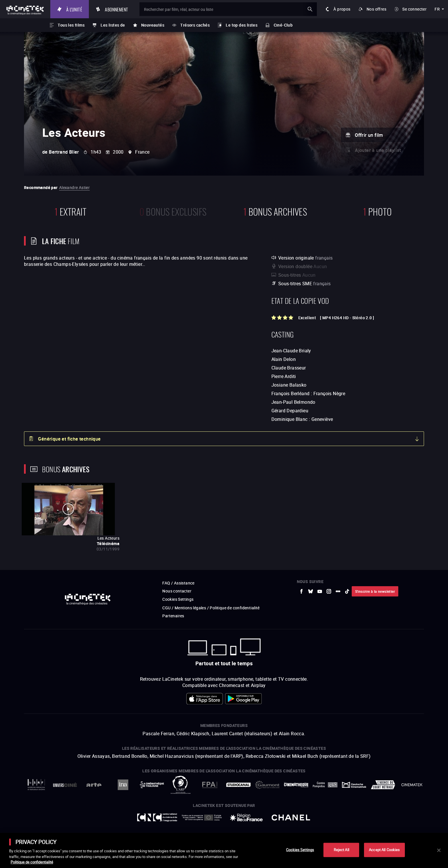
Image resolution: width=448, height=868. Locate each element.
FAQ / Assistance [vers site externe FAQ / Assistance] (178, 583)
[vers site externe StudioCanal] (238, 785)
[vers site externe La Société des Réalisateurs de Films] (36, 785)
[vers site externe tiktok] (347, 591)
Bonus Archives (275, 211)
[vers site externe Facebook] (301, 591)
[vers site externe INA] (123, 785)
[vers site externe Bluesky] (311, 591)
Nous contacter (177, 591)
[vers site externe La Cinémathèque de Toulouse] (152, 785)
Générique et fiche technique (69, 439)
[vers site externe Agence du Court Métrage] (383, 785)
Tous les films (71, 25)
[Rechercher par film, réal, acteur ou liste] (228, 9)
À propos (342, 9)
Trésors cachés (195, 25)
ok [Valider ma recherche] (310, 9)
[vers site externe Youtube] (320, 591)
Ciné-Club (283, 25)
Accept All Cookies (384, 850)
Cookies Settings (178, 599)
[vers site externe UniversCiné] (65, 785)
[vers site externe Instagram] (329, 591)
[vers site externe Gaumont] (267, 785)
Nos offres (376, 9)
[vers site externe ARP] (181, 785)
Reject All (341, 850)
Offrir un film (369, 135)
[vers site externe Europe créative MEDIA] (202, 817)
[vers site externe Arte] (94, 785)
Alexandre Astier (74, 187)
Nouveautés (153, 25)
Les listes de (113, 25)
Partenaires (173, 616)
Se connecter (414, 9)
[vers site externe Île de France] (246, 817)
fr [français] (437, 9)
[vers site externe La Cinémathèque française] (296, 785)
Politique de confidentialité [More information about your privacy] (32, 862)
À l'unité (74, 9)
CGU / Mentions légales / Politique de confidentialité (211, 608)
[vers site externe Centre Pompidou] (325, 785)
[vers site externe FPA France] (210, 785)
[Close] (439, 850)
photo (377, 211)
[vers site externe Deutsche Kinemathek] (354, 785)
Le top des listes (242, 25)
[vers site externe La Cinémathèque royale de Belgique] (412, 785)
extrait (71, 211)
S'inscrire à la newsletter (375, 591)
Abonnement (116, 9)
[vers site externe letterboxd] (338, 591)
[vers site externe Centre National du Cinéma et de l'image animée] (157, 817)
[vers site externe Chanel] (291, 818)
